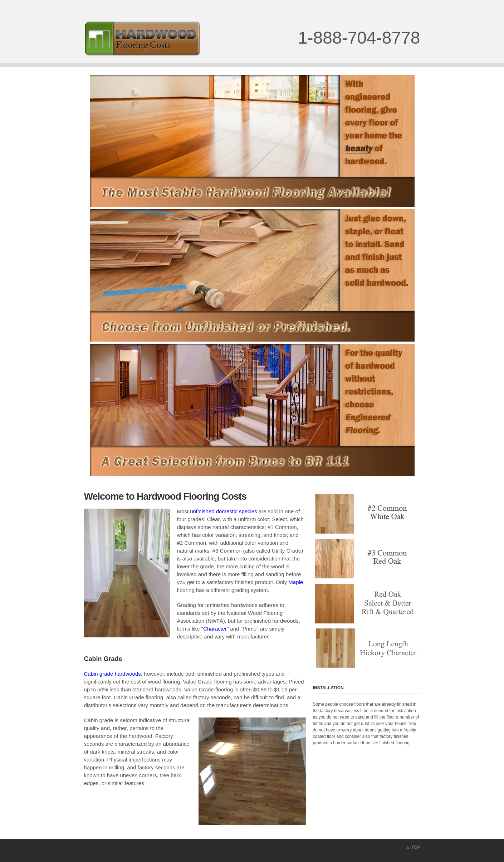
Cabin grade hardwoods (112, 674)
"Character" (215, 629)
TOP (416, 847)
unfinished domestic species (224, 511)
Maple (296, 582)
